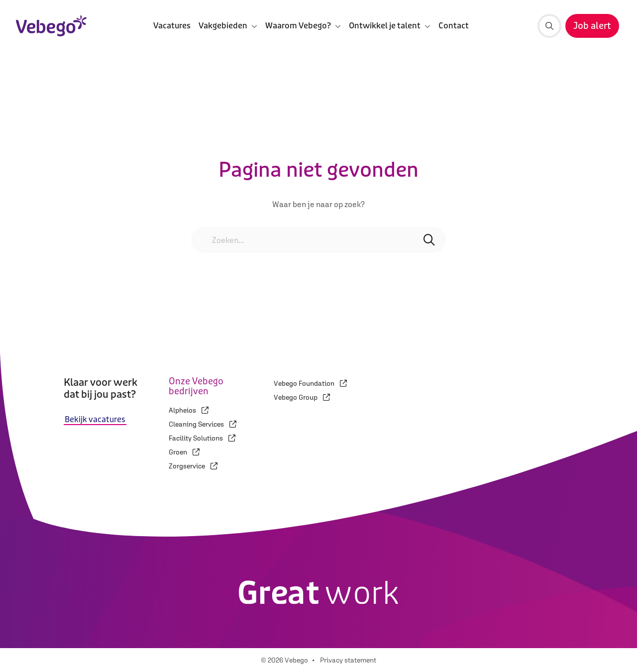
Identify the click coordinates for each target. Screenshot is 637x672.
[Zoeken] (549, 26)
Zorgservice (193, 466)
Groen (184, 452)
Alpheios (189, 410)
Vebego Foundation (310, 383)
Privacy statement (348, 660)
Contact (454, 26)
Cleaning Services (203, 424)
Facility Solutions (202, 438)
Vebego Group (302, 397)
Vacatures (172, 26)
